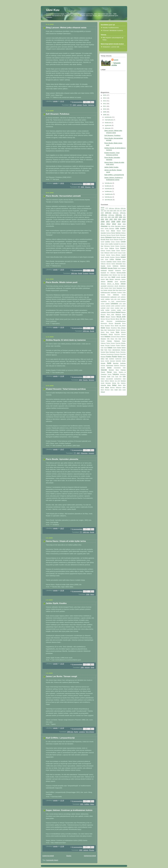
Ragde (119, 348)
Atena (108, 231)
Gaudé (102, 257)
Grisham (118, 259)
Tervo (117, 370)
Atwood (119, 231)
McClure (103, 319)
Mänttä (117, 326)
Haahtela (109, 262)
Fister (102, 253)
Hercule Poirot (112, 268)
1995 (109, 217)
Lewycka (103, 306)
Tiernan (109, 372)
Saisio (124, 357)
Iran (124, 275)
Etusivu (69, 856)
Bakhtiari (118, 233)
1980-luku (70, 732)
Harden (113, 264)
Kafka (102, 288)
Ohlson (118, 337)
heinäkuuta (109, 183)
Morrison (111, 323)
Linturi (108, 308)
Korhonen (114, 292)
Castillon (108, 242)
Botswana (109, 237)
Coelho (111, 244)
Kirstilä (124, 290)
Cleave (102, 244)
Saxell (124, 359)
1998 (120, 217)
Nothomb (123, 332)
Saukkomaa (118, 359)
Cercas (113, 242)
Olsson (112, 339)
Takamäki (104, 370)
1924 (111, 211)
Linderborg (118, 306)
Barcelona (103, 235)
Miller (124, 319)
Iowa (119, 275)
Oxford (124, 339)
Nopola (85, 380)
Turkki (108, 376)
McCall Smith (121, 317)
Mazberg (113, 317)
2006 (103, 221)
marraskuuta (109, 120)
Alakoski (123, 226)
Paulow (108, 343)
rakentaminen (116, 350)
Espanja (108, 250)
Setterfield (118, 361)
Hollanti (123, 268)
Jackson (123, 279)
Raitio (106, 350)
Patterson (103, 343)
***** (107, 208)
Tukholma (91, 105)
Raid (102, 350)
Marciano (103, 314)
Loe (125, 308)
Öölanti (103, 392)
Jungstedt (104, 286)
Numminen (117, 334)
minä (102, 321)
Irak (122, 275)
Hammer (109, 264)
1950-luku (86, 331)
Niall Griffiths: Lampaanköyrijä (60, 738)
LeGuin (103, 304)
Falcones (123, 250)
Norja (117, 332)
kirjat (120, 290)
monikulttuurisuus (121, 321)
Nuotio (102, 337)
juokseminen (110, 286)
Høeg (111, 275)
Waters (120, 385)
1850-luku (111, 208)
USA (124, 376)
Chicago (118, 242)
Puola (105, 348)
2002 (111, 219)
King (117, 290)
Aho (109, 226)
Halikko (124, 262)
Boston (103, 237)
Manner (123, 312)
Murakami (107, 326)
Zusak (124, 390)
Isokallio (118, 277)
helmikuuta (108, 197)
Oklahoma (123, 337)
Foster (124, 253)
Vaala (124, 379)
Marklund (118, 314)
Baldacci (123, 233)
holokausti (104, 270)
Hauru (92, 594)
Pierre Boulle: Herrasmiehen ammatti (63, 196)
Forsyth (115, 253)
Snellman (123, 363)
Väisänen (123, 383)
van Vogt (117, 381)
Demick (112, 246)
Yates (112, 390)
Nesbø (103, 328)
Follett (111, 253)
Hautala (103, 266)
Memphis (113, 319)
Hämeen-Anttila (121, 273)
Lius (122, 308)
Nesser (108, 328)
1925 (115, 211)
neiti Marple (122, 326)
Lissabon (117, 308)
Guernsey (103, 262)
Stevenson (123, 365)
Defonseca (107, 246)
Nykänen (107, 336)
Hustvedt (103, 273)
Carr (124, 239)
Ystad (116, 390)
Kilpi (114, 290)
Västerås (103, 385)
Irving (106, 277)
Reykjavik (112, 352)
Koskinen (120, 292)
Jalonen (103, 281)
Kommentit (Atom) (52, 860)
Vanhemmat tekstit (90, 856)
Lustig (124, 310)
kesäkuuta (108, 186)
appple (116, 60)
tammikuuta (109, 200)
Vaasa (102, 381)
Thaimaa (123, 370)
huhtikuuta (108, 191)
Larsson (79, 105)
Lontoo (107, 310)
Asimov (103, 231)
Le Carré (111, 301)
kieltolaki (110, 290)
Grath (102, 259)
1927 (121, 211)
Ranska (92, 273)
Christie (123, 242)
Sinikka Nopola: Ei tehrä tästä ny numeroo (66, 340)
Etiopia (118, 250)
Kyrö (109, 295)
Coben (107, 244)
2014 (105, 98)
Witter (124, 387)
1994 (106, 217)
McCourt (108, 319)
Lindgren (123, 306)
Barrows (109, 235)
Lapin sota (114, 299)
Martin (103, 317)
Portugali (107, 345)
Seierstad (112, 361)
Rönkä (120, 357)
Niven (107, 332)
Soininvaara (110, 365)
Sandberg (112, 359)
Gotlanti (123, 257)
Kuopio (103, 295)
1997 (117, 217)
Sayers (102, 361)
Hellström (123, 266)
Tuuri (117, 376)
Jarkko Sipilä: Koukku (56, 603)
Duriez (106, 248)
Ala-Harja (118, 226)
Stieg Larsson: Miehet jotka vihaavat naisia (66, 28)
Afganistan (84, 453)
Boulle (80, 273)
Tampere (91, 380)
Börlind (121, 239)
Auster (124, 231)
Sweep (109, 368)
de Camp (121, 244)
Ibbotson (115, 275)
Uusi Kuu (53, 10)
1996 (82, 667)
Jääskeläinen (122, 286)
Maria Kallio (110, 314)
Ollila (108, 339)
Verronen (108, 383)
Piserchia (118, 343)
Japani (116, 282)
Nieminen (123, 330)
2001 (82, 804)
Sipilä (92, 667)
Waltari (114, 385)
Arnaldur (123, 228)
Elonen (117, 248)
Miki (121, 319)
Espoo (113, 250)
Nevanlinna (114, 328)
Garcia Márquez (116, 255)
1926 (118, 211)
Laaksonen (113, 297)
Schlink (107, 361)
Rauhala (103, 352)
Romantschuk (110, 354)
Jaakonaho (118, 279)
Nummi (111, 334)
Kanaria (106, 288)
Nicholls (118, 330)
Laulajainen (104, 301)
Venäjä (102, 383)
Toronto (109, 374)
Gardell (123, 255)
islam (109, 277)
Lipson (112, 308)
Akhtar (113, 226)
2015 (105, 95)
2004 (120, 219)
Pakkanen (117, 341)
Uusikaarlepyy (118, 379)
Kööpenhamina (105, 297)
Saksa (102, 359)
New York (104, 330)
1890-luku (123, 208)
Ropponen (117, 354)
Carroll (102, 242)
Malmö (113, 312)
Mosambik (118, 323)
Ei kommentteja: (78, 102)
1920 (102, 211)
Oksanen (88, 187)
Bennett (113, 235)
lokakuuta (108, 123)
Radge (115, 348)
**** (71, 105)
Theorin (103, 372)
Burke (76, 732)
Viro (93, 187)
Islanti (113, 277)
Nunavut (123, 334)
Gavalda (107, 257)
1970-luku (111, 215)
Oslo (116, 339)
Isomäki (123, 277)
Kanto (110, 288)
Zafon (120, 390)
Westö (102, 387)
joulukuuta (108, 117)
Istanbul (103, 279)
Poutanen (113, 345)
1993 (102, 217)
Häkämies (113, 273)
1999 (124, 217)
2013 (105, 101)
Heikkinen (115, 266)
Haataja (114, 262)
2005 (74, 105)
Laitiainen (123, 297)
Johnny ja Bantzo (113, 284)
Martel (124, 314)
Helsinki (87, 667)
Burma (112, 239)
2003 (80, 380)
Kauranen (119, 288)
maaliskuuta (109, 194)
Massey (108, 317)
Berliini (118, 235)
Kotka (124, 292)
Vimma (114, 383)
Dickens (117, 246)
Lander (102, 299)
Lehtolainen (114, 303)
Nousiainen (104, 334)
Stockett (103, 368)
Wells (124, 385)
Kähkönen (116, 295)
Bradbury (123, 237)
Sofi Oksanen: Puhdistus (58, 114)
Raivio (110, 350)
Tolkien (115, 372)
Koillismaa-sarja (105, 292)
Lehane (107, 303)
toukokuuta (109, 189)
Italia (107, 279)
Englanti (86, 273)
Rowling (109, 357)
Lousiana (82, 732)
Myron (112, 326)
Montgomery (104, 323)
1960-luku (74, 273)
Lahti (119, 297)
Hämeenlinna (105, 275)
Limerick (108, 306)
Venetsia (123, 381)
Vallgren (107, 381)
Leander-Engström (121, 301)
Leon (124, 303)
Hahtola (119, 262)
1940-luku (116, 213)
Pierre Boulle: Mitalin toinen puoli (62, 282)
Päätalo (110, 348)
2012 (105, 104)
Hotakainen (118, 270)
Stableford (117, 365)
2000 (81, 850)
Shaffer (124, 361)
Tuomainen (123, 374)
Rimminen (123, 352)
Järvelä (116, 286)
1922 (105, 211)
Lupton (119, 310)
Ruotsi (85, 105)
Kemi (124, 288)
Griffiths (87, 804)
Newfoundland (111, 330)
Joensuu (103, 284)
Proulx (118, 345)
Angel (102, 228)
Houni (124, 270)
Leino (120, 304)
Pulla (102, 348)
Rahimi (124, 348)
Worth (102, 390)
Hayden (109, 266)
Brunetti (103, 239)
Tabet (124, 368)
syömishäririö (117, 368)
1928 (124, 211)
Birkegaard (123, 235)
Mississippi (109, 321)
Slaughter (116, 363)
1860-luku (117, 208)
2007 (78, 453)
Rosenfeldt (123, 354)
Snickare (103, 365)
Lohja (102, 310)
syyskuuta (108, 125)
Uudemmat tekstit (48, 856)
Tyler (120, 377)
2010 (105, 109)
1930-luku (108, 213)
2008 (82, 187)
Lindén (113, 306)
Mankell (118, 312)
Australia (103, 233)
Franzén (103, 255)
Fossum (120, 253)
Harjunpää (119, 264)
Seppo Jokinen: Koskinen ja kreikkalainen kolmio (69, 810)
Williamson (119, 387)
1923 (108, 211)
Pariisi (124, 341)
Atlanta (113, 231)
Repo (107, 352)
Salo (107, 359)
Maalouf (109, 312)
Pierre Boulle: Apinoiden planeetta (62, 459)
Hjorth (119, 268)
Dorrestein (123, 246)
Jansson (110, 281)
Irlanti (102, 277)
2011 (105, 106)
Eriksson (103, 250)
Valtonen (112, 381)
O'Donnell (113, 337)
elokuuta (108, 128)
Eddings (112, 248)
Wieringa (112, 387)
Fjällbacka (107, 253)
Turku (113, 377)
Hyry (108, 273)
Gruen (124, 259)
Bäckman (116, 239)
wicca (107, 387)
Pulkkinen (123, 345)
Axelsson (109, 233)
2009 (105, 112)
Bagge (113, 233)
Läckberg (103, 312)
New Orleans (90, 732)
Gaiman (108, 255)
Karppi (114, 288)
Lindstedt (103, 308)
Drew (102, 248)
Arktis (117, 228)
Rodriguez (103, 354)
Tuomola (103, 376)
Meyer (118, 319)
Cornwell (116, 244)
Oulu (120, 339)
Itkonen (112, 279)
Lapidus (107, 299)
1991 (124, 215)
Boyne (118, 237)
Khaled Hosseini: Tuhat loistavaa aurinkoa (66, 389)
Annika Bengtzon (110, 228)
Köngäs (124, 295)
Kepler (105, 290)
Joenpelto (123, 281)
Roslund (103, 357)
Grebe (107, 259)
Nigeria (103, 332)
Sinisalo (103, 363)
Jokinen (86, 850)
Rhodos (92, 850)
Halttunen (103, 264)
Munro (102, 326)
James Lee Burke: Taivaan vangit (61, 676)
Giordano (112, 257)
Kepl (102, 290)
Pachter (103, 341)
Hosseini (91, 453)
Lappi (119, 299)
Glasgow (118, 257)
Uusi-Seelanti (109, 379)
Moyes (124, 323)
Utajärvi (103, 379)
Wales (92, 804)
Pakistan (109, 341)
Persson (113, 343)
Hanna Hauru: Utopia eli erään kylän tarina (66, 541)
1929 (102, 213)
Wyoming (107, 390)
